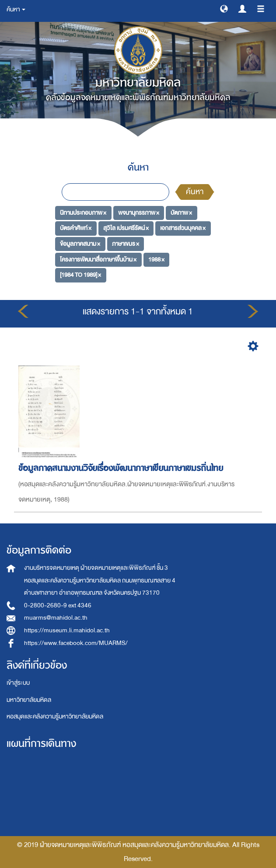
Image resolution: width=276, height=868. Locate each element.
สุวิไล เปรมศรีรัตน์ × (126, 228)
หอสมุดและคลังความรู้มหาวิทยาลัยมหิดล (55, 716)
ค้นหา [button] (16, 9)
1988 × (156, 259)
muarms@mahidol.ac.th (56, 618)
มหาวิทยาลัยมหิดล (29, 700)
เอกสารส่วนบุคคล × (183, 228)
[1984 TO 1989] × (80, 275)
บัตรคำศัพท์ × (76, 228)
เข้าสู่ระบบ (18, 683)
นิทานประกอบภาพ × (83, 212)
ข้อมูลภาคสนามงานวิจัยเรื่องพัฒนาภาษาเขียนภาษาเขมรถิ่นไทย (122, 468)
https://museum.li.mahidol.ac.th (67, 630)
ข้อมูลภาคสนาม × (80, 244)
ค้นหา (195, 192)
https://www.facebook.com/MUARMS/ (76, 643)
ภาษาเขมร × (126, 244)
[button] (224, 8)
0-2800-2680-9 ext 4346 (58, 605)
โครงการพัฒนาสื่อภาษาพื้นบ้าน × (98, 259)
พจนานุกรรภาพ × (139, 212)
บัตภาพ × (181, 212)
